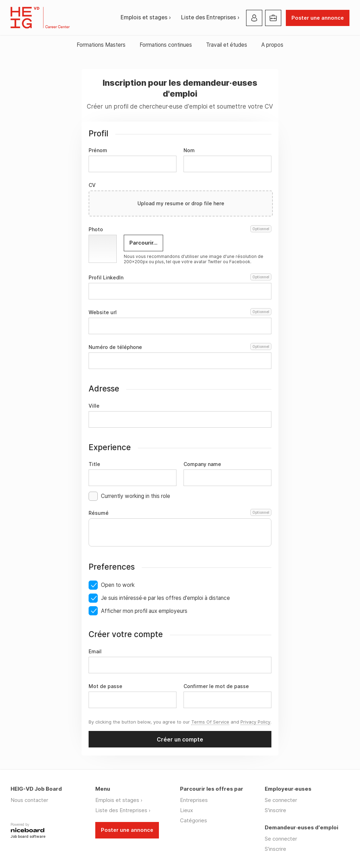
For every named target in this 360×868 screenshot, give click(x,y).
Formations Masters (101, 45)
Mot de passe (105, 686)
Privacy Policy (255, 722)
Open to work (118, 585)
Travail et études (227, 45)
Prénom (98, 150)
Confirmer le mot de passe (216, 686)
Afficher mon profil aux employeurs (144, 611)
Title (94, 464)
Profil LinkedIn (180, 278)
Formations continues (166, 45)
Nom (189, 150)
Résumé (180, 513)
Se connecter (281, 800)
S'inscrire (275, 810)
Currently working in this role (136, 496)
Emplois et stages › (146, 17)
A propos (272, 45)
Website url (180, 312)
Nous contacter (29, 800)
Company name (202, 464)
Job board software (28, 837)
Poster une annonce (318, 18)
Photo (180, 229)
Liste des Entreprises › (210, 17)
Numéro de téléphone (180, 347)
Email (95, 652)
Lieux (187, 810)
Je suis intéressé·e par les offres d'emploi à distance (165, 598)
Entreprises (194, 800)
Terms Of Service (210, 722)
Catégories (194, 820)
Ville (94, 406)
